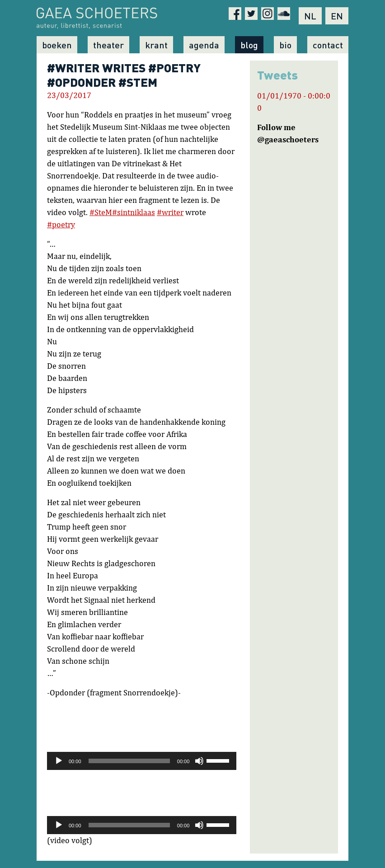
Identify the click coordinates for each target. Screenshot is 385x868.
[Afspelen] (59, 761)
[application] (142, 761)
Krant (156, 45)
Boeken (57, 45)
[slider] (129, 761)
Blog (249, 45)
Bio (285, 45)
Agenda (204, 45)
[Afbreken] (199, 761)
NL (310, 16)
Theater (108, 45)
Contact (328, 45)
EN (337, 16)
